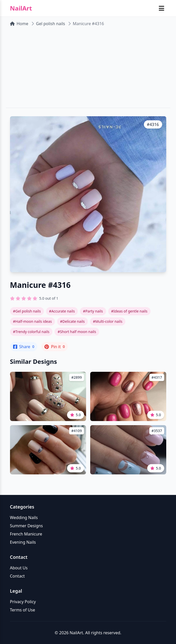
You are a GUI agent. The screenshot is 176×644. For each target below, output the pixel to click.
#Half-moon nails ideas (33, 321)
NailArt (21, 8)
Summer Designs (26, 526)
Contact (17, 576)
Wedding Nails (24, 518)
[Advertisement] (88, 69)
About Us (19, 568)
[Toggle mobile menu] (161, 8)
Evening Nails (23, 542)
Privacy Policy (23, 602)
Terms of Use (23, 610)
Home (19, 24)
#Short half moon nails (77, 332)
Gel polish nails (50, 24)
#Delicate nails (72, 321)
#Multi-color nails (108, 321)
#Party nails (93, 311)
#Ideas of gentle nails (129, 311)
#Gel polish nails (27, 311)
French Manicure (26, 534)
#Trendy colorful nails (31, 332)
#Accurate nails (62, 311)
